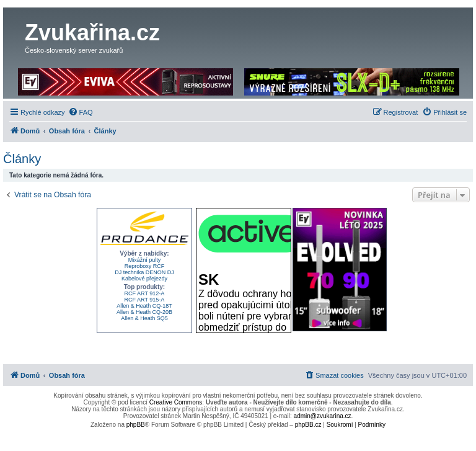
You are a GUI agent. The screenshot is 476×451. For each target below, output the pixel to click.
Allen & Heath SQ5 (144, 318)
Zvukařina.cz (92, 33)
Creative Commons (176, 402)
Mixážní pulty (145, 260)
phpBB (136, 425)
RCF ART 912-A (145, 293)
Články (22, 159)
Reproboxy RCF (145, 266)
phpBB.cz (308, 425)
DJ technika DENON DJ (144, 272)
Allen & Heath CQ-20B (144, 312)
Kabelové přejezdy (144, 279)
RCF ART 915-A (145, 300)
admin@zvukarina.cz (323, 416)
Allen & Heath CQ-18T (144, 306)
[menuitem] (81, 112)
